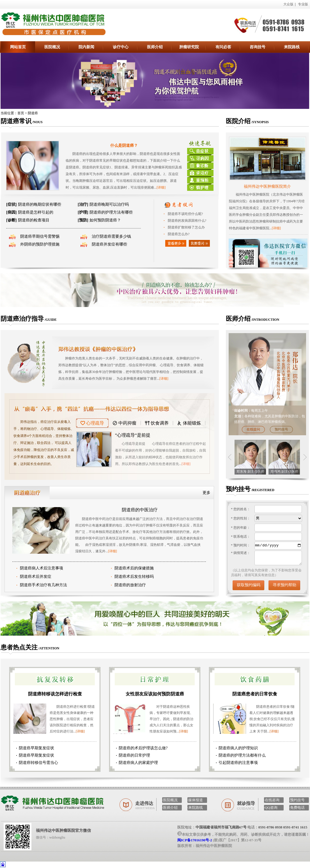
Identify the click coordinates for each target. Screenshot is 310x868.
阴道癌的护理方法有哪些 (105, 212)
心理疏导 (95, 423)
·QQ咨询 (271, 808)
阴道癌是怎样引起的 (30, 212)
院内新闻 (86, 47)
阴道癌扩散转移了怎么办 (186, 227)
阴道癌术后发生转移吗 (134, 577)
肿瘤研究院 (189, 47)
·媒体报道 (195, 800)
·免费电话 (297, 808)
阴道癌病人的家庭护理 (138, 763)
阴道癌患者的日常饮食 (255, 694)
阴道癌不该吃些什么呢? (185, 214)
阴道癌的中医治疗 (140, 510)
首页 (21, 113)
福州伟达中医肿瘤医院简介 (267, 186)
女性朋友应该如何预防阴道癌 (155, 694)
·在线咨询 (272, 800)
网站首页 (18, 47)
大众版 (288, 4)
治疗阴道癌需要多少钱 (111, 236)
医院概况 (52, 47)
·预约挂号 (297, 800)
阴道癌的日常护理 (134, 755)
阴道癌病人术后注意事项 (42, 568)
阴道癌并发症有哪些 (109, 244)
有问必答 (223, 47)
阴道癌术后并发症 (36, 577)
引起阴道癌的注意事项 (238, 763)
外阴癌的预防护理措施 (40, 244)
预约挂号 (281, 429)
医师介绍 (155, 47)
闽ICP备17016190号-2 (195, 840)
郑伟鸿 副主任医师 (284, 471)
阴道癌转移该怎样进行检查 (55, 694)
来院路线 (292, 47)
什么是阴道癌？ (124, 146)
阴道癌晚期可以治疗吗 (103, 204)
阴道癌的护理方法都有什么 (242, 755)
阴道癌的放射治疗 (130, 585)
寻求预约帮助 (284, 585)
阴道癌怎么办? (179, 234)
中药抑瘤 (127, 423)
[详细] (161, 187)
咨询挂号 (258, 47)
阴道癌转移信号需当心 (38, 763)
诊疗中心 (121, 47)
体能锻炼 (192, 423)
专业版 (303, 4)
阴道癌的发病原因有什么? (187, 221)
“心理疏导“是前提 (133, 435)
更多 (206, 493)
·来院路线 (195, 808)
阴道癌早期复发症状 (36, 748)
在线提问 (253, 429)
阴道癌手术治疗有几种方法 (43, 585)
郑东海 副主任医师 (250, 471)
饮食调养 (160, 423)
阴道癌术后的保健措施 (134, 568)
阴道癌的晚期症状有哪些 (34, 204)
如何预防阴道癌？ (99, 220)
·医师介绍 (170, 808)
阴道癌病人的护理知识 (238, 748)
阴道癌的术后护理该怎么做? (143, 748)
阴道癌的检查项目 (28, 220)
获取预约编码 (249, 585)
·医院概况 (170, 800)
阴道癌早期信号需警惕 (40, 236)
